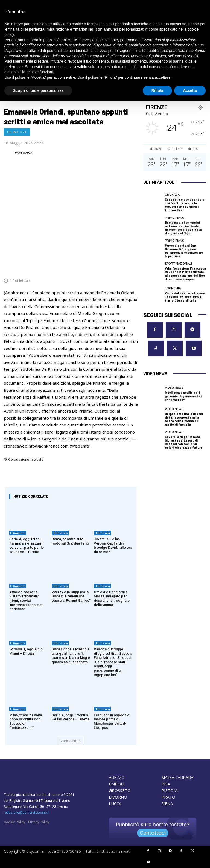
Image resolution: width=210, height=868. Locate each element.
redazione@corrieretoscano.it (27, 813)
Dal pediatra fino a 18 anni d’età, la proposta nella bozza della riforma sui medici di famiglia (184, 419)
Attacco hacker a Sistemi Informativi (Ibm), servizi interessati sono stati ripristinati (26, 600)
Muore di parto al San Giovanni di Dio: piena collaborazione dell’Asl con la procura (184, 251)
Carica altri (71, 741)
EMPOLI (117, 784)
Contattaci (153, 833)
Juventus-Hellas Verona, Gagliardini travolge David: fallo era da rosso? (113, 545)
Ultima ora (17, 132)
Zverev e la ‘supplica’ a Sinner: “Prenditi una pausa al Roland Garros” (71, 596)
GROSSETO (120, 790)
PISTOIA (169, 790)
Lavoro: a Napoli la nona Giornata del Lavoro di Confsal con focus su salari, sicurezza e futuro (184, 442)
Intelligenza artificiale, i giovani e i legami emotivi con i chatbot (183, 396)
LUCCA (115, 803)
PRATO (168, 797)
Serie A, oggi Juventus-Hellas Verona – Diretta (71, 717)
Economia (173, 288)
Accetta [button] (190, 90)
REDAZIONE (23, 153)
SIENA (167, 803)
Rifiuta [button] (157, 90)
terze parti (89, 40)
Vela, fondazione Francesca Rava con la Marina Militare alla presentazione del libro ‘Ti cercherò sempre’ (185, 274)
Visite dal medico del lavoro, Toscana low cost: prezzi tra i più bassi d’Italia (185, 296)
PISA (166, 784)
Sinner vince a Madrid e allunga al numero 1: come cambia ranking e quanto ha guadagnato (71, 656)
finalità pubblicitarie (151, 51)
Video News (174, 388)
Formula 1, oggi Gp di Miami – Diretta (26, 651)
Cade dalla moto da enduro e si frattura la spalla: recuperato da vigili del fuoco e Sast (185, 205)
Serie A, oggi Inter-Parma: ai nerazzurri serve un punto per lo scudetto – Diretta (27, 545)
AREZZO (117, 777)
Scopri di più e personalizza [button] (38, 90)
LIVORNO (118, 797)
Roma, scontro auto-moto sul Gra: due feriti (70, 541)
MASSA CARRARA (177, 777)
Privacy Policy (39, 822)
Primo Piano (175, 218)
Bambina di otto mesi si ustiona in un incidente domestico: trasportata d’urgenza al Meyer (183, 228)
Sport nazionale (179, 264)
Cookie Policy (14, 822)
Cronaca (172, 195)
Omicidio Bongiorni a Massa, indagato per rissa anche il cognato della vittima (112, 598)
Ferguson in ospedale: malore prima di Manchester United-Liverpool (112, 721)
